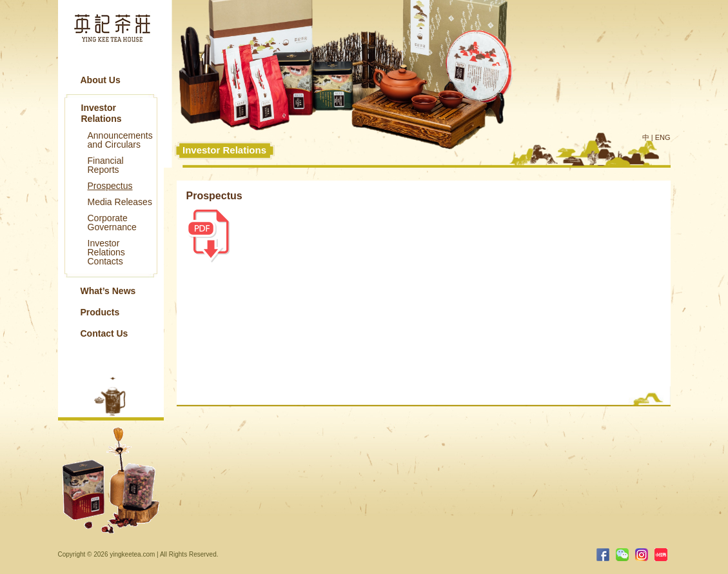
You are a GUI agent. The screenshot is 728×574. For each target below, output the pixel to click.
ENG (663, 137)
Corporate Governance (112, 223)
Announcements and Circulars (120, 140)
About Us (101, 80)
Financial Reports (106, 165)
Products (100, 312)
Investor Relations (102, 113)
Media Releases (120, 202)
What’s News (108, 291)
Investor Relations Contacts (106, 252)
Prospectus (110, 186)
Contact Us (104, 333)
